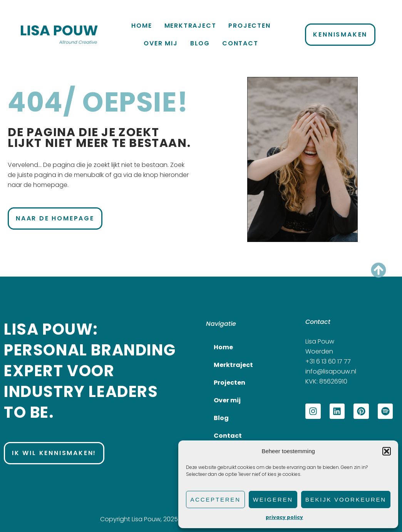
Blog (200, 43)
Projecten (249, 26)
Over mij (161, 43)
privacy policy (284, 517)
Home (142, 26)
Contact (240, 43)
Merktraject (190, 26)
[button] (387, 451)
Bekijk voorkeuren (346, 499)
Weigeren (273, 499)
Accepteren (215, 499)
